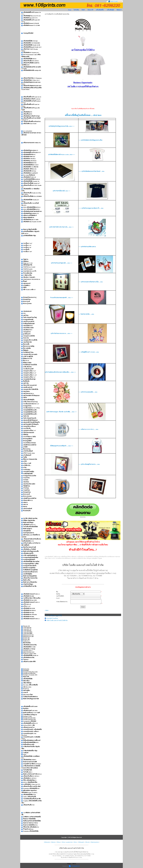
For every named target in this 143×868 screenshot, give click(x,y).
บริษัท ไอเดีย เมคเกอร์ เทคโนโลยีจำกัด (57, 620)
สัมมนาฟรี (90, 10)
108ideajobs (47, 842)
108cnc (75, 842)
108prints (53, 842)
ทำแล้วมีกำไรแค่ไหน (52, 618)
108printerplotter (95, 842)
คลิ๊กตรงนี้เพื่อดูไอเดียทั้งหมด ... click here (83, 115)
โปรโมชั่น (76, 10)
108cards (87, 842)
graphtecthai (69, 842)
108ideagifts (81, 842)
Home (70, 10)
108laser (59, 842)
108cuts (64, 842)
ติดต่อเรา (119, 10)
